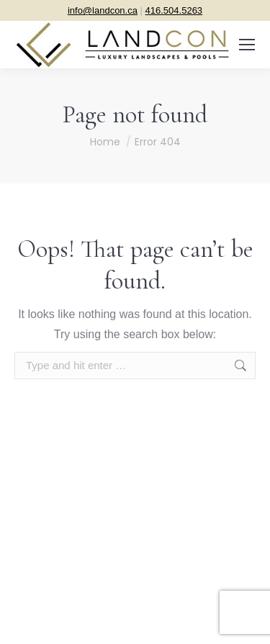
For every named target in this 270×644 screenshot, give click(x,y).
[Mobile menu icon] (247, 45)
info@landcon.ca (103, 10)
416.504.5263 (174, 10)
